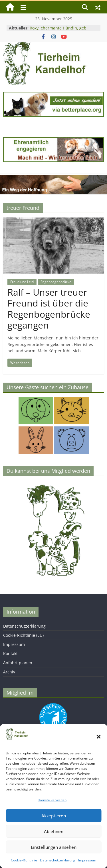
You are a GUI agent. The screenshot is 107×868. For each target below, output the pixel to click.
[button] (98, 737)
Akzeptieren (54, 816)
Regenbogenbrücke (56, 282)
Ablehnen (54, 831)
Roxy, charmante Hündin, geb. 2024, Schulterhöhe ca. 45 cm (59, 31)
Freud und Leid (22, 282)
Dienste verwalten (52, 800)
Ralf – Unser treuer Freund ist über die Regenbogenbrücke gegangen (49, 309)
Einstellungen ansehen (54, 847)
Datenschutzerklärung (58, 860)
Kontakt (10, 654)
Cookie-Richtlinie (24, 860)
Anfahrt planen (18, 663)
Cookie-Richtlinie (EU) (23, 635)
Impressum (87, 860)
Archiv (9, 672)
